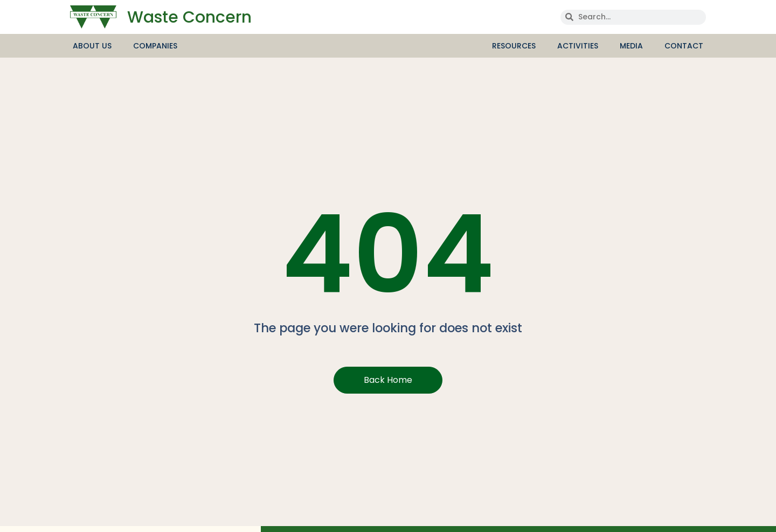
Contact (684, 46)
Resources (517, 46)
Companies (155, 46)
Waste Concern (189, 17)
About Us (95, 46)
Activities (580, 46)
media (634, 46)
